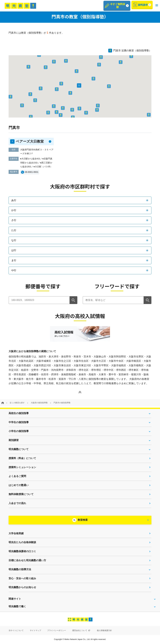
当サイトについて (16, 630)
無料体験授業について (21, 494)
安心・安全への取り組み (22, 578)
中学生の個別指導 (19, 422)
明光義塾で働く (17, 606)
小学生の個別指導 (19, 431)
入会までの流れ (17, 503)
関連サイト (15, 599)
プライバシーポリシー (57, 630)
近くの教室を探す (17, 403)
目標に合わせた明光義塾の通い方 (27, 560)
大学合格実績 (16, 533)
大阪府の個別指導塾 (39, 403)
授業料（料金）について (22, 458)
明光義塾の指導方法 (20, 569)
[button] (157, 5)
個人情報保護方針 (104, 630)
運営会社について (81, 630)
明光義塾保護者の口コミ (22, 551)
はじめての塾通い (19, 485)
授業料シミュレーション (22, 467)
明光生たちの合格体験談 (22, 542)
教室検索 (83, 520)
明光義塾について (19, 449)
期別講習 (14, 440)
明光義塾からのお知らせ (22, 587)
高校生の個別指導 (19, 413)
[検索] (73, 300)
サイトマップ (35, 630)
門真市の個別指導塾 (62, 403)
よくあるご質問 (17, 476)
